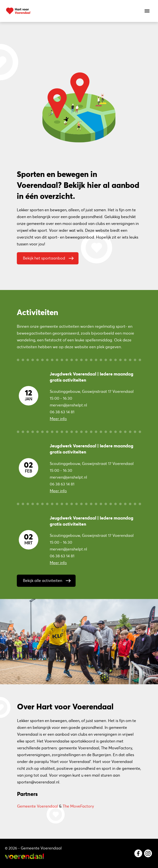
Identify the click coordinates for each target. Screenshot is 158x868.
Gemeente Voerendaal (38, 806)
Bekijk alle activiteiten (48, 579)
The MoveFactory (78, 806)
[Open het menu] (147, 11)
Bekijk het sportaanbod (49, 257)
